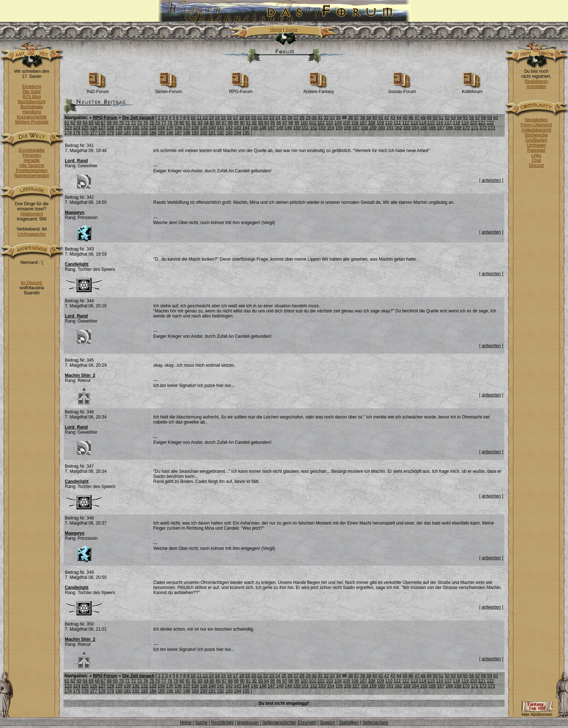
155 (339, 128)
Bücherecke (536, 135)
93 (261, 123)
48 (423, 118)
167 (441, 128)
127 (102, 128)
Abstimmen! (32, 214)
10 (193, 118)
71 (127, 123)
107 (363, 123)
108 (372, 123)
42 (387, 118)
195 (246, 133)
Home (276, 30)
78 (170, 123)
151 (305, 128)
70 (121, 123)
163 (407, 128)
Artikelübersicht (536, 130)
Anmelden (536, 87)
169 (458, 128)
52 (447, 118)
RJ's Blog (32, 97)
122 (490, 123)
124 (76, 128)
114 (423, 123)
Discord (536, 165)
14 (217, 118)
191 (212, 133)
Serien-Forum (168, 90)
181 (128, 133)
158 (364, 128)
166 (432, 128)
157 (356, 128)
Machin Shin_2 (80, 375)
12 (205, 118)
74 (145, 123)
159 (373, 128)
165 (424, 128)
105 (346, 123)
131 (136, 128)
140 (212, 128)
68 (109, 123)
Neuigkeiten (536, 120)
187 (178, 133)
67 (103, 123)
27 (296, 118)
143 (238, 128)
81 (188, 123)
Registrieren (536, 81)
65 (91, 123)
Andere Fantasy (319, 90)
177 (93, 133)
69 (115, 123)
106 (355, 123)
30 (314, 118)
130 (128, 128)
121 (482, 123)
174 (68, 133)
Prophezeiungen (32, 171)
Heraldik (32, 160)
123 (68, 128)
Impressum (248, 723)
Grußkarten (536, 140)
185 (161, 133)
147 (271, 128)
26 (290, 118)
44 (399, 118)
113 (414, 123)
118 (456, 123)
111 (397, 123)
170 (466, 128)
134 (161, 128)
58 (483, 118)
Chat (536, 160)
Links (536, 155)
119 (465, 123)
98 (291, 123)
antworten (491, 180)
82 (194, 123)
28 (302, 118)
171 (475, 128)
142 (229, 128)
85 (212, 123)
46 (411, 118)
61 (67, 123)
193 (229, 133)
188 (187, 133)
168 (449, 128)
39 (369, 118)
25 (284, 118)
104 (338, 123)
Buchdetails (32, 107)
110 (389, 123)
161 (390, 128)
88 (230, 123)
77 (164, 123)
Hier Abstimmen (537, 713)
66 (97, 123)
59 (490, 118)
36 (350, 118)
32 (326, 118)
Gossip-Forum (402, 90)
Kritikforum (472, 90)
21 (260, 118)
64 (85, 123)
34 (338, 118)
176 (85, 133)
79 (176, 123)
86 (218, 123)
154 (331, 128)
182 (136, 133)
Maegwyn (75, 212)
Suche (292, 30)
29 (308, 118)
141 (221, 128)
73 (139, 123)
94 (266, 123)
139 (204, 128)
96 (279, 123)
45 (405, 118)
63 (79, 123)
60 (496, 118)
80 (182, 123)
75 (152, 123)
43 (393, 118)
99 (297, 123)
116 (439, 123)
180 (119, 133)
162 (398, 128)
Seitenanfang (375, 723)
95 (273, 123)
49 (429, 118)
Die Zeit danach (138, 118)
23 (272, 118)
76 (158, 123)
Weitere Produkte (32, 122)
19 (248, 118)
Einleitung (32, 87)
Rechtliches (222, 723)
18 (241, 118)
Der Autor (32, 92)
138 (195, 128)
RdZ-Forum (98, 90)
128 (110, 128)
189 (195, 133)
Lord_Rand (76, 161)
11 (199, 118)
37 (356, 118)
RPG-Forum (241, 90)
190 (204, 133)
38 (362, 118)
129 (119, 128)
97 (285, 123)
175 (76, 133)
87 (224, 123)
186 (170, 133)
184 (153, 133)
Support (327, 723)
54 (459, 118)
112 (406, 123)
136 (178, 128)
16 (229, 118)
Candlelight (77, 264)
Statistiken (349, 723)
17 (235, 118)
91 (248, 123)
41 (381, 118)
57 (477, 118)
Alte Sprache (32, 165)
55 (465, 118)
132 (144, 128)
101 (313, 123)
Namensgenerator (32, 176)
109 (380, 123)
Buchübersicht (32, 102)
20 (253, 118)
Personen (32, 155)
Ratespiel (536, 150)
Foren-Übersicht (536, 125)
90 (242, 123)
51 (441, 118)
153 (322, 128)
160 (381, 128)
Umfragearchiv (32, 234)
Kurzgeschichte (32, 117)
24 (278, 118)
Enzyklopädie (32, 150)
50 (435, 118)
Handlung (32, 112)
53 (453, 118)
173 (492, 128)
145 (254, 128)
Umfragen (536, 145)
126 (93, 128)
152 (314, 128)
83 (200, 123)
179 (110, 133)
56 (471, 118)
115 (431, 123)
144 (246, 128)
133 (153, 128)
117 (448, 123)
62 (73, 123)
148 (280, 128)
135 (170, 128)
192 (221, 133)
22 (266, 118)
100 (304, 123)
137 (187, 128)
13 (211, 118)
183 (144, 133)
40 (374, 118)
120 (473, 123)
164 (415, 128)
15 (223, 118)
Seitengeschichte (279, 723)
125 (85, 128)
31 (320, 118)
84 (206, 123)
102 (321, 123)
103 (330, 123)
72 (133, 123)
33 (332, 118)
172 (483, 128)
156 (347, 128)
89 (236, 123)
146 (263, 128)
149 (288, 128)
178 (102, 133)
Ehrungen (307, 723)
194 (238, 133)
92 (254, 123)
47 (417, 118)
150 (297, 128)
